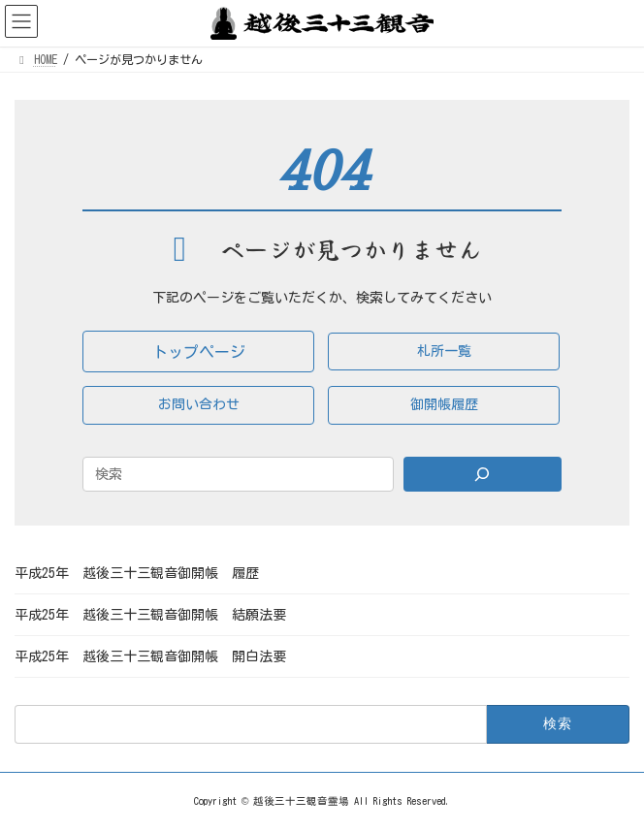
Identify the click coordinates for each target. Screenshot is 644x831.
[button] (198, 352)
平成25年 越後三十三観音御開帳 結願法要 (150, 615)
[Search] (483, 474)
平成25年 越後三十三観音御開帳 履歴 (137, 573)
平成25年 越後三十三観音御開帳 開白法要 (150, 656)
